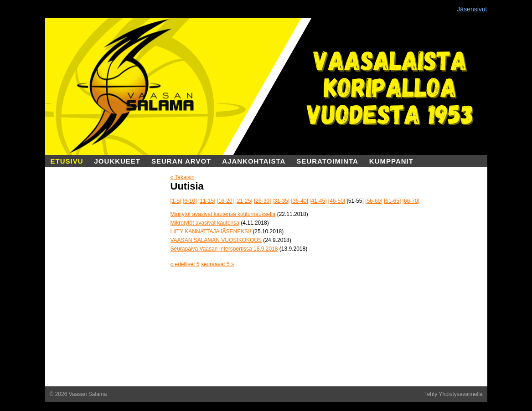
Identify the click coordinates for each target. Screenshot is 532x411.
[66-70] (411, 201)
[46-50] (337, 201)
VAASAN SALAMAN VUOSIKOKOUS (216, 240)
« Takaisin (183, 177)
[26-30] (262, 201)
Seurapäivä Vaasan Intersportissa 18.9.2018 (224, 249)
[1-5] (176, 201)
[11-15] (207, 201)
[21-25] (244, 201)
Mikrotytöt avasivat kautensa (205, 223)
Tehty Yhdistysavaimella (454, 394)
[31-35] (281, 201)
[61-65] (392, 201)
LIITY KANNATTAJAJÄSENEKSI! (211, 231)
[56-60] (374, 201)
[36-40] (299, 201)
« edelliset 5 (185, 264)
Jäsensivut (472, 9)
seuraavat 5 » (218, 264)
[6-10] (190, 201)
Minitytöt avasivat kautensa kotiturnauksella (223, 214)
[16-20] (225, 201)
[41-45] (318, 201)
